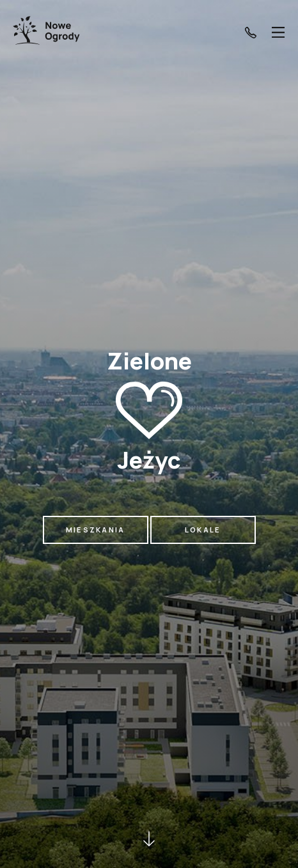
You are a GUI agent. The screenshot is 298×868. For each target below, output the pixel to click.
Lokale (203, 530)
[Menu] (278, 32)
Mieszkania (96, 530)
